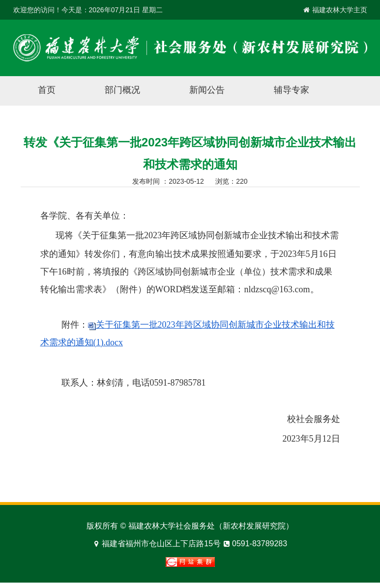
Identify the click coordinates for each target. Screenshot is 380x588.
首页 (47, 90)
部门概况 (122, 90)
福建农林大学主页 (340, 10)
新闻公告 (207, 90)
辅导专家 (292, 90)
